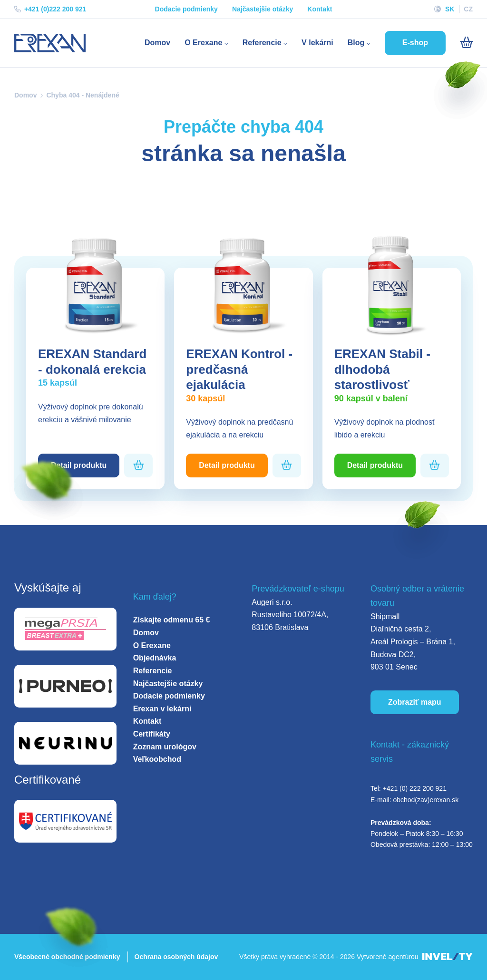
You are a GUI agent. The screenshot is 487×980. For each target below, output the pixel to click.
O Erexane (206, 43)
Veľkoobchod (157, 759)
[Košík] (466, 43)
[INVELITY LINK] (448, 957)
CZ (468, 9)
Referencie (265, 43)
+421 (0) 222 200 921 (415, 788)
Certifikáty (152, 734)
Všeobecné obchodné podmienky (67, 957)
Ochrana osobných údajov (176, 957)
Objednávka (155, 658)
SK (450, 9)
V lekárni (317, 43)
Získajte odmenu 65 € (172, 620)
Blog (359, 43)
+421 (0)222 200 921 (50, 9)
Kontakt (320, 9)
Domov (157, 43)
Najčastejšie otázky (263, 9)
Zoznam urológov (165, 747)
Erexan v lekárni (162, 709)
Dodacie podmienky (186, 9)
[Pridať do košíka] (139, 465)
